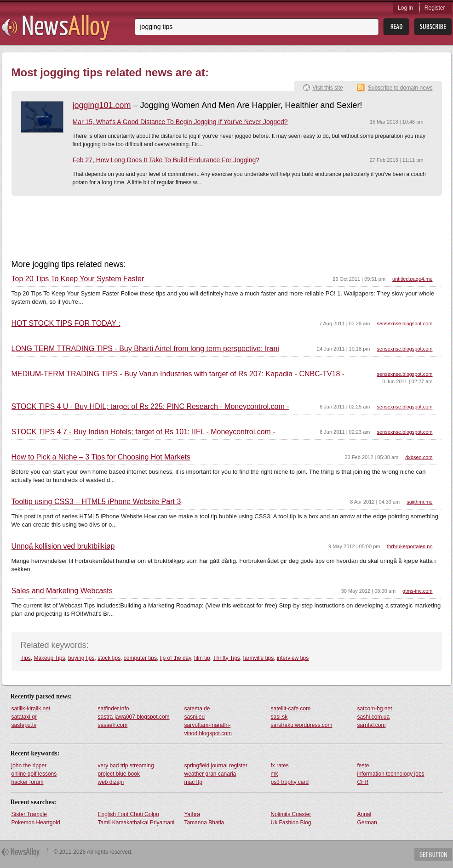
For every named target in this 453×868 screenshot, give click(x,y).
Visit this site (327, 88)
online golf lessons (34, 774)
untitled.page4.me (412, 279)
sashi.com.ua (374, 717)
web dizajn (111, 782)
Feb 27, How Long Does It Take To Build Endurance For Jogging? (166, 160)
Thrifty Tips (226, 658)
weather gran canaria (210, 774)
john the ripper (29, 766)
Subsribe (433, 27)
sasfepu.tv (24, 725)
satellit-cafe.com (291, 709)
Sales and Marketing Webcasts (62, 591)
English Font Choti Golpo (129, 814)
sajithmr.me (419, 502)
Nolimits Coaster (291, 814)
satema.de (197, 709)
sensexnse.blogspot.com (404, 323)
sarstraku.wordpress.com (302, 725)
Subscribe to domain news (400, 88)
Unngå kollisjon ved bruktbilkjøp (63, 546)
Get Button (433, 854)
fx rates (280, 766)
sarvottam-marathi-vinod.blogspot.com (208, 729)
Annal (364, 814)
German (367, 823)
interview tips (293, 658)
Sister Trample (29, 814)
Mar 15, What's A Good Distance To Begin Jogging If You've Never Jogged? (180, 122)
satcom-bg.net (375, 709)
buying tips (81, 658)
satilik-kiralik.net (31, 709)
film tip (202, 658)
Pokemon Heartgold (36, 823)
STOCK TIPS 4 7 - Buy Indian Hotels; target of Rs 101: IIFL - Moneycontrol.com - (143, 432)
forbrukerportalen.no (410, 546)
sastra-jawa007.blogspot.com (134, 717)
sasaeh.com (113, 725)
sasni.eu (195, 717)
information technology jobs (391, 774)
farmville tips (259, 658)
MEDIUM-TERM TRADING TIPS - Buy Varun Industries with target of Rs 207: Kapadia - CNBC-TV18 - (178, 374)
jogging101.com (102, 105)
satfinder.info (114, 709)
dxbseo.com (419, 457)
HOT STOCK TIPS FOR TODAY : (66, 323)
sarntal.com (372, 725)
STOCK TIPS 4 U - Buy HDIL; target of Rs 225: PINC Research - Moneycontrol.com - (150, 407)
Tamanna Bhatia (204, 823)
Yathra (192, 814)
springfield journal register (216, 766)
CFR (363, 782)
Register (435, 8)
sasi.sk (279, 717)
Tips (26, 658)
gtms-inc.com (417, 591)
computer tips (140, 658)
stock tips (109, 658)
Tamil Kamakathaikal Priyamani (136, 823)
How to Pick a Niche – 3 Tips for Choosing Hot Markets (101, 457)
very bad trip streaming (126, 766)
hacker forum (28, 782)
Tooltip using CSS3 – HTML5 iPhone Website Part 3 (96, 502)
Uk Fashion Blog (291, 823)
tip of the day (176, 658)
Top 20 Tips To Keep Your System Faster (78, 279)
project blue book (119, 774)
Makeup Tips (49, 658)
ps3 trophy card (290, 782)
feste (363, 766)
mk (275, 774)
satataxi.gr (24, 717)
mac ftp (193, 782)
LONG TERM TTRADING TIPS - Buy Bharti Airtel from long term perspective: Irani (145, 349)
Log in (405, 8)
